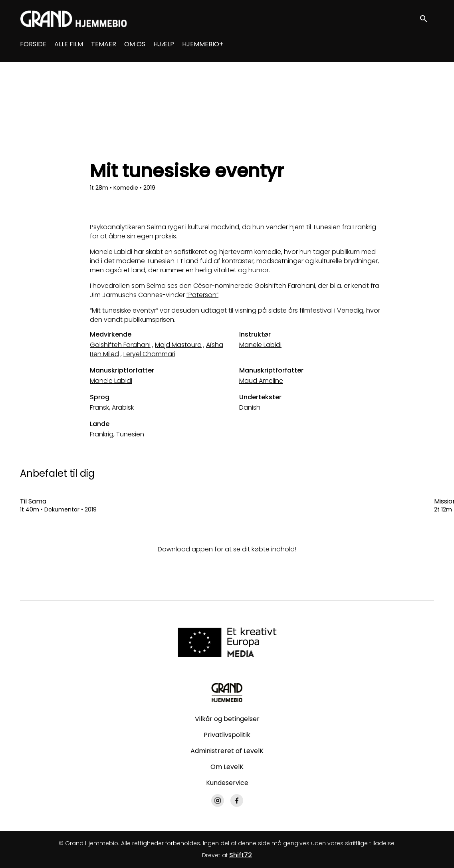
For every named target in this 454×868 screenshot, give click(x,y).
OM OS (135, 44)
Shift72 (241, 855)
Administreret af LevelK (227, 751)
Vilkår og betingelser (227, 719)
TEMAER (104, 44)
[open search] (427, 19)
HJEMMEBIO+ (203, 44)
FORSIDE (33, 44)
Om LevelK (227, 767)
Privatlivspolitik (227, 735)
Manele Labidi (260, 345)
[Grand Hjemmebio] (227, 692)
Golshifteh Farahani (120, 345)
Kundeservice (227, 783)
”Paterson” (202, 295)
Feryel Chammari (149, 354)
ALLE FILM (69, 44)
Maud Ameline (261, 381)
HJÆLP (164, 44)
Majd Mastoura (178, 345)
